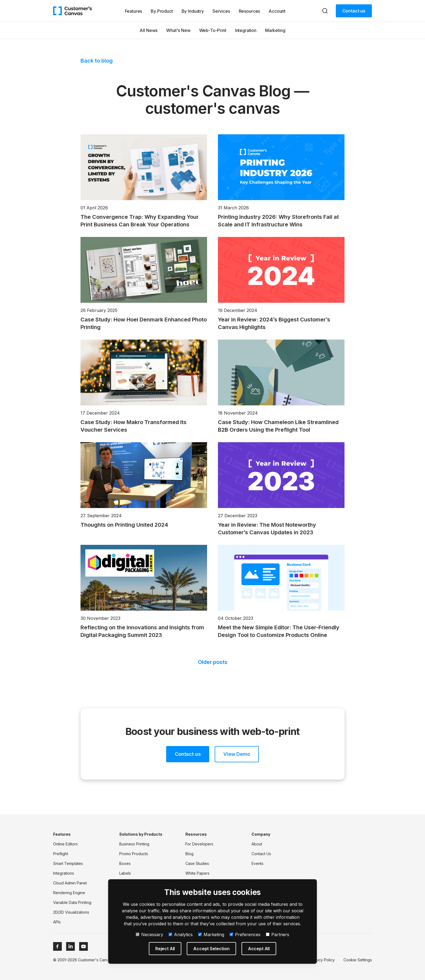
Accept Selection (211, 949)
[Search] (325, 11)
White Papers (197, 873)
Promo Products (134, 854)
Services (221, 11)
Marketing (275, 30)
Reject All (165, 949)
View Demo (237, 754)
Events (257, 863)
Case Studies (197, 863)
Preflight (61, 854)
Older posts (213, 662)
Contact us (354, 11)
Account (277, 11)
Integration (246, 30)
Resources (249, 11)
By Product (162, 11)
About (257, 844)
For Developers (199, 844)
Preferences (245, 935)
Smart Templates (68, 863)
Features (134, 11)
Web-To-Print (213, 30)
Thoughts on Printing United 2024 (124, 525)
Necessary (149, 935)
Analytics (181, 935)
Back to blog (97, 61)
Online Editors (65, 844)
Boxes (125, 863)
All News (149, 30)
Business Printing (134, 844)
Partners (278, 935)
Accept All (259, 949)
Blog (189, 854)
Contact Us (261, 854)
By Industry (193, 11)
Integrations (64, 873)
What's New (178, 30)
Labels (125, 873)
